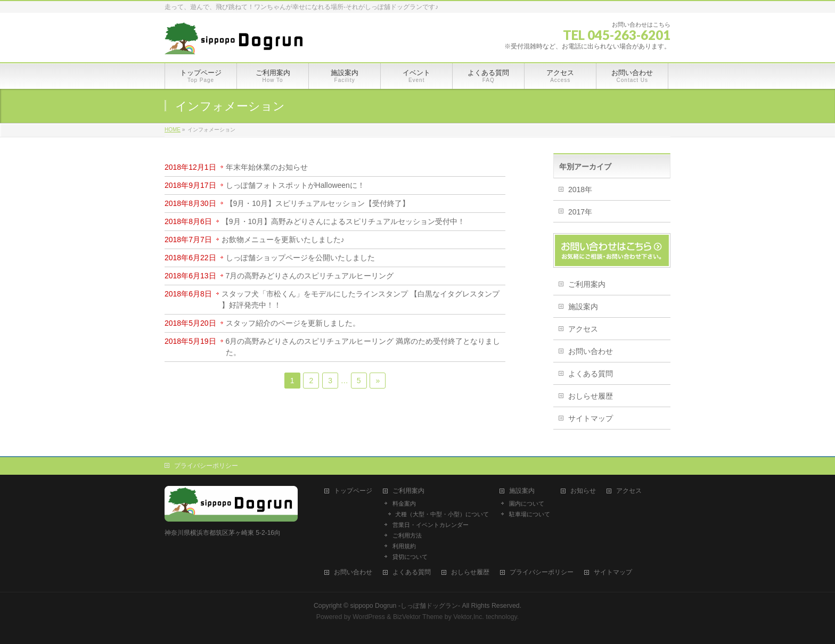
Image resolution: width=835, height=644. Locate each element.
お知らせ (583, 491)
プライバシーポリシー (206, 466)
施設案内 (583, 307)
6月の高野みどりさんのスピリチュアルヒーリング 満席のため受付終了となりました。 (363, 347)
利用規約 (404, 546)
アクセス (583, 329)
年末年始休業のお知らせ (267, 167)
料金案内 (404, 503)
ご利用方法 (407, 535)
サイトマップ (591, 418)
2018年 (580, 189)
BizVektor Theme (418, 617)
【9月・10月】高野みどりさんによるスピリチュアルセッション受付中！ (343, 221)
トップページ (353, 491)
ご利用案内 (587, 284)
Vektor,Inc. (469, 617)
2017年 (580, 212)
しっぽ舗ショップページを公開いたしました (300, 258)
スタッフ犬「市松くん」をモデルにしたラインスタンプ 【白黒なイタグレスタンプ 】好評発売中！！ (361, 299)
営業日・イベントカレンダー (431, 525)
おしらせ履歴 (591, 396)
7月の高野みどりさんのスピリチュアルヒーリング (314, 276)
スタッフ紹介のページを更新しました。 (293, 323)
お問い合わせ (591, 351)
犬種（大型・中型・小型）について (442, 514)
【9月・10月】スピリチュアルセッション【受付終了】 (318, 203)
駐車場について (530, 514)
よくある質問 (591, 374)
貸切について (410, 557)
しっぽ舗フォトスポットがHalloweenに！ (295, 185)
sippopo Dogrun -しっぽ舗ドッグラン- (406, 606)
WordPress (369, 617)
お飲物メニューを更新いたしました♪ (283, 240)
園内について (527, 503)
